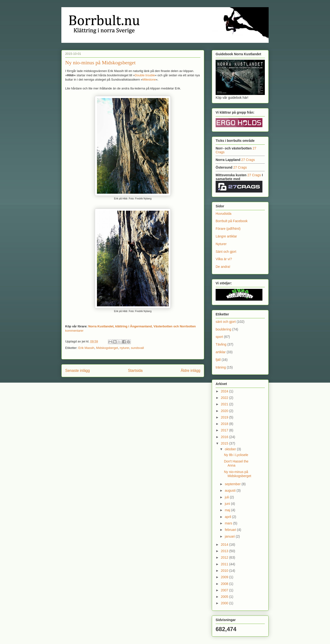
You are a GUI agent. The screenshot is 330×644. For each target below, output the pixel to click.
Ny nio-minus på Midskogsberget (100, 63)
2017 (225, 430)
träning (221, 367)
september (233, 484)
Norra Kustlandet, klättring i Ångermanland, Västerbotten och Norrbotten (142, 326)
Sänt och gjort (226, 252)
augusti (231, 490)
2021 (225, 404)
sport (219, 337)
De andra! (223, 267)
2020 (225, 411)
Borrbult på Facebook (232, 221)
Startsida (135, 371)
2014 (225, 545)
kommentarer (74, 331)
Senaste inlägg (77, 371)
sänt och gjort (226, 322)
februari (231, 530)
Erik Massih (86, 348)
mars (229, 523)
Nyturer (221, 244)
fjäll (218, 360)
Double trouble (145, 75)
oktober (231, 449)
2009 (225, 577)
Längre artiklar (226, 236)
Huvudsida (224, 214)
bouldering (223, 329)
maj (228, 510)
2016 (225, 437)
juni (228, 504)
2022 (225, 398)
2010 (225, 571)
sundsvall (137, 348)
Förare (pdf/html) (228, 229)
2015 (225, 443)
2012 (225, 557)
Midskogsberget (107, 348)
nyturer (124, 348)
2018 (225, 424)
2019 (225, 417)
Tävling (221, 344)
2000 (225, 603)
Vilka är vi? (224, 259)
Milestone (149, 80)
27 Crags (248, 160)
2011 (225, 564)
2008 (225, 584)
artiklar (221, 352)
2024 (225, 391)
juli (227, 497)
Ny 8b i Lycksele (236, 455)
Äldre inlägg (191, 371)
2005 (225, 597)
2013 (225, 551)
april (228, 517)
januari (230, 536)
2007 (225, 590)
